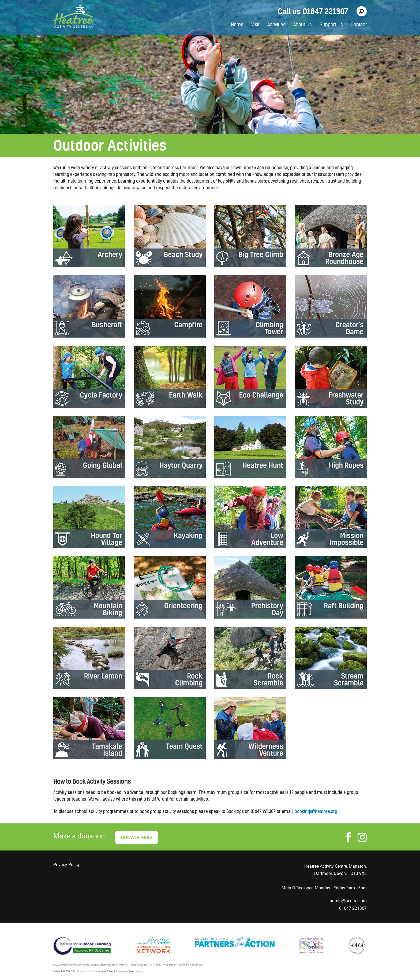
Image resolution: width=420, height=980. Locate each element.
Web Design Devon (174, 965)
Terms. (95, 965)
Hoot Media (196, 965)
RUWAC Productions (75, 971)
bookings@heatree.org (316, 812)
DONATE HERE (136, 837)
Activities (276, 25)
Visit (255, 25)
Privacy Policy (67, 865)
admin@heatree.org (348, 901)
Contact (359, 25)
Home (237, 25)
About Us (303, 25)
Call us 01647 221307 (313, 11)
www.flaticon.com (133, 971)
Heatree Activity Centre (74, 17)
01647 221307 (353, 908)
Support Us (331, 25)
